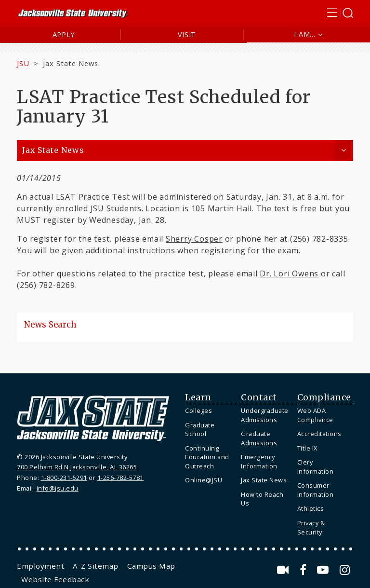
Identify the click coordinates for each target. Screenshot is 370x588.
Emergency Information (259, 461)
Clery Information (316, 467)
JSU (23, 63)
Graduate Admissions (259, 438)
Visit (187, 34)
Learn (198, 397)
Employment (40, 566)
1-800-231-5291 (64, 478)
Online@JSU (204, 480)
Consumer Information (316, 490)
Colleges (198, 410)
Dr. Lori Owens (289, 273)
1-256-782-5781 (120, 478)
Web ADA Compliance (315, 415)
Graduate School (200, 430)
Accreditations (319, 434)
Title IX (307, 448)
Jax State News (71, 63)
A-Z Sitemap (96, 566)
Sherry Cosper (194, 239)
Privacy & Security (311, 527)
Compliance (324, 397)
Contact (259, 397)
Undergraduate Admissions (265, 415)
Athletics (311, 508)
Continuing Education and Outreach (207, 457)
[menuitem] (211, 411)
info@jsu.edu (58, 488)
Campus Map (151, 566)
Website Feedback (55, 579)
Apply (64, 34)
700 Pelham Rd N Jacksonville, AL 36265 (77, 467)
